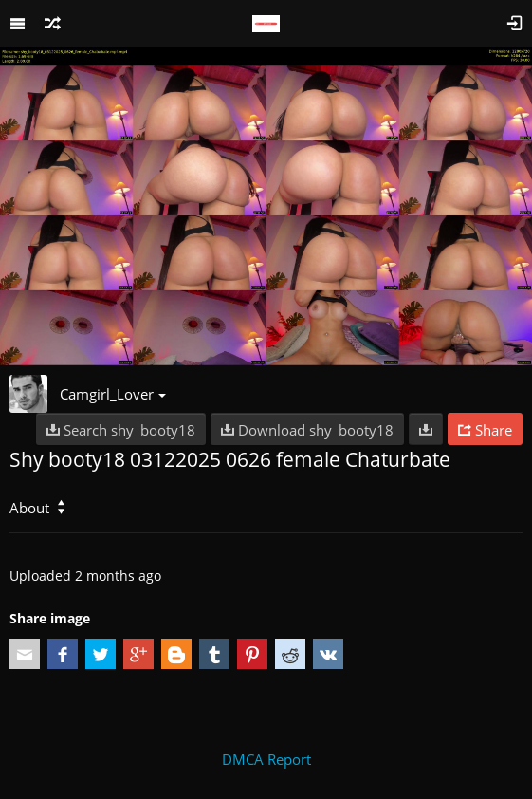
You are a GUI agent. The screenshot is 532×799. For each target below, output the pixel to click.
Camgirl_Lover (113, 394)
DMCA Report (266, 759)
